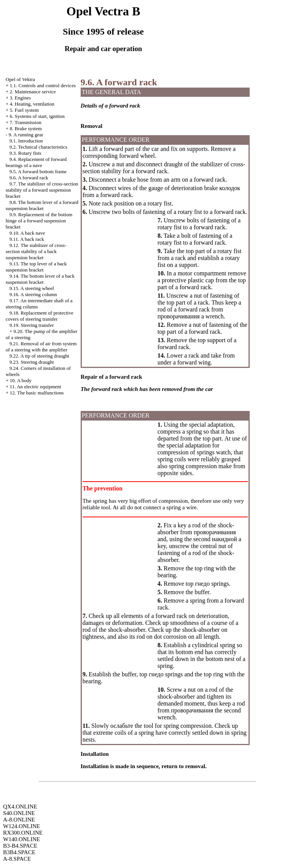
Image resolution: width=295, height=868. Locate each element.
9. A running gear (26, 135)
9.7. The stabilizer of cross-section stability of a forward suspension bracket (42, 190)
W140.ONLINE (22, 839)
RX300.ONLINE (23, 833)
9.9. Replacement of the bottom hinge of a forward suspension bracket (39, 221)
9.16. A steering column (33, 294)
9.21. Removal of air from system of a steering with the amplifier (41, 347)
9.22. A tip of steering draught (40, 356)
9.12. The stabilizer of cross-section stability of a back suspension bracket (36, 251)
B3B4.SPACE (19, 852)
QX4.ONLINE (20, 807)
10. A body (21, 380)
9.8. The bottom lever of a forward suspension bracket (42, 205)
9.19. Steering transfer (32, 325)
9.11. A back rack (27, 239)
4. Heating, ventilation (32, 104)
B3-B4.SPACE (20, 846)
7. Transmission (25, 122)
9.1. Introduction (26, 141)
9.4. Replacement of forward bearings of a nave (36, 162)
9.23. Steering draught (32, 362)
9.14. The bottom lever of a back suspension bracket (40, 279)
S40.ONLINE (19, 813)
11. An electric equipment (35, 387)
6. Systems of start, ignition (37, 116)
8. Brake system (26, 128)
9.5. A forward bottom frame (38, 171)
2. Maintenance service (33, 92)
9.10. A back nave (27, 233)
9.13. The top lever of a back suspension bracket (36, 267)
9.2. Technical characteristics (38, 147)
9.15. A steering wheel (32, 288)
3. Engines (20, 98)
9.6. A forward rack (29, 178)
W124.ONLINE (22, 826)
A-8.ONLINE (19, 820)
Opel (20, 79)
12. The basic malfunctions (37, 393)
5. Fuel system (24, 110)
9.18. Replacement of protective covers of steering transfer (40, 316)
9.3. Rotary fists (26, 153)
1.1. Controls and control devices (43, 85)
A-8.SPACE (17, 859)
